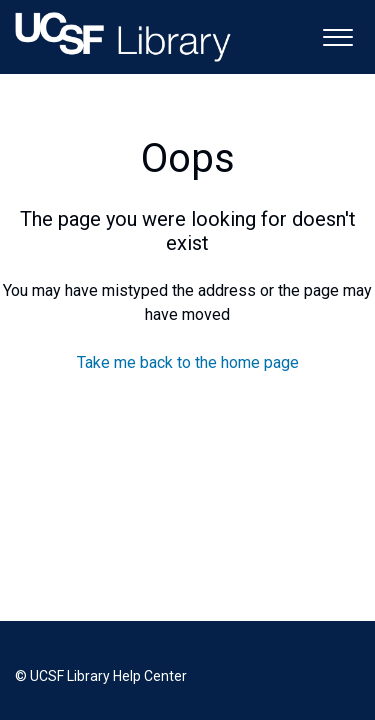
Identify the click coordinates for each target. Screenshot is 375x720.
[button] (337, 35)
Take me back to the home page (188, 362)
